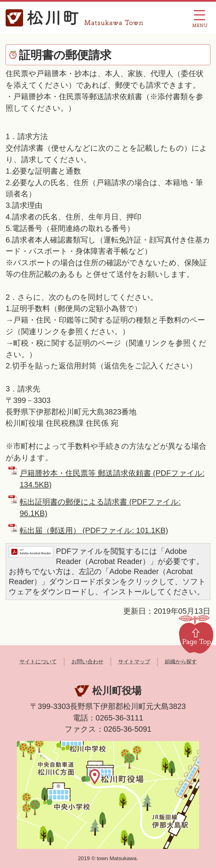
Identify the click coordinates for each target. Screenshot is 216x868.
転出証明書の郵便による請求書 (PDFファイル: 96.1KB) (100, 507)
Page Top (196, 634)
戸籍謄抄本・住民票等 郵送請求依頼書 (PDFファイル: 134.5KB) (112, 479)
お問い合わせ (87, 662)
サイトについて (38, 662)
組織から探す (181, 662)
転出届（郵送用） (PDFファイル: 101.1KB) (94, 530)
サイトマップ (134, 662)
